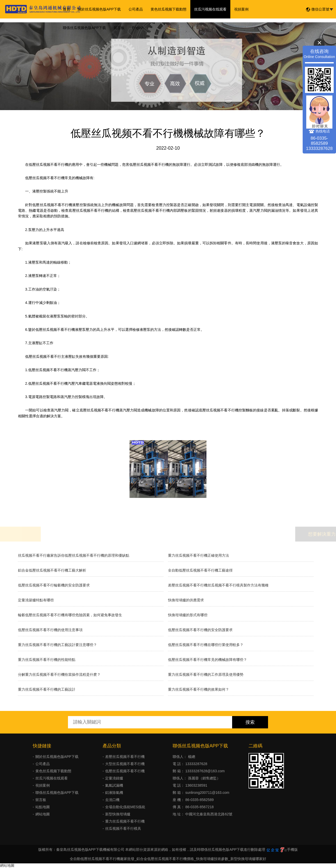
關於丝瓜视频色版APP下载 (99, 9)
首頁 (66, 9)
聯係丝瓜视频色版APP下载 (84, 28)
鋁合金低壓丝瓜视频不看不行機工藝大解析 (52, 570)
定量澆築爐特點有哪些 (36, 600)
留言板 (119, 28)
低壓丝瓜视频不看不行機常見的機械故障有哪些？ (207, 660)
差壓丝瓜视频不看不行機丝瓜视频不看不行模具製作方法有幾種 (218, 585)
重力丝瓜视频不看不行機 (125, 821)
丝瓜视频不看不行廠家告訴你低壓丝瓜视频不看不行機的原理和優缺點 (74, 555)
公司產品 (136, 9)
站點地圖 (43, 807)
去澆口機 (112, 800)
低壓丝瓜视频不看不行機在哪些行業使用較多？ (206, 645)
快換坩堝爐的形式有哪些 (188, 615)
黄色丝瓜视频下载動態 (169, 9)
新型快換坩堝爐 (118, 814)
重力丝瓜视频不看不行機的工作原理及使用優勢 (206, 674)
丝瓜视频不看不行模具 (123, 828)
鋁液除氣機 (114, 793)
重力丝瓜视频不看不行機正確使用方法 (199, 555)
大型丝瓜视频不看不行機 (125, 764)
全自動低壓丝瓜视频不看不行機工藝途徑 (200, 570)
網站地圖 (43, 814)
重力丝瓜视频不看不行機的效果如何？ (199, 689)
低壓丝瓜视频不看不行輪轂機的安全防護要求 (54, 585)
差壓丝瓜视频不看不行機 (125, 757)
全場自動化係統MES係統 (125, 807)
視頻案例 (241, 9)
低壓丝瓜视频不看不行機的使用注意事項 (50, 630)
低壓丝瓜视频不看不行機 (125, 771)
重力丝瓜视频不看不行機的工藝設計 (47, 689)
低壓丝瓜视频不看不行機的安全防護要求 (200, 630)
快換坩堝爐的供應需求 (186, 600)
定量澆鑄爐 (114, 778)
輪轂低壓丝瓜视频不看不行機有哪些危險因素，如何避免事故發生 (70, 615)
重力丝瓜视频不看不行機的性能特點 (47, 660)
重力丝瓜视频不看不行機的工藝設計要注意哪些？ (57, 645)
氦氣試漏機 (114, 785)
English (138, 28)
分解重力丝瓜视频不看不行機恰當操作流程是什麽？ (59, 674)
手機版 (292, 850)
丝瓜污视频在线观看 (210, 9)
